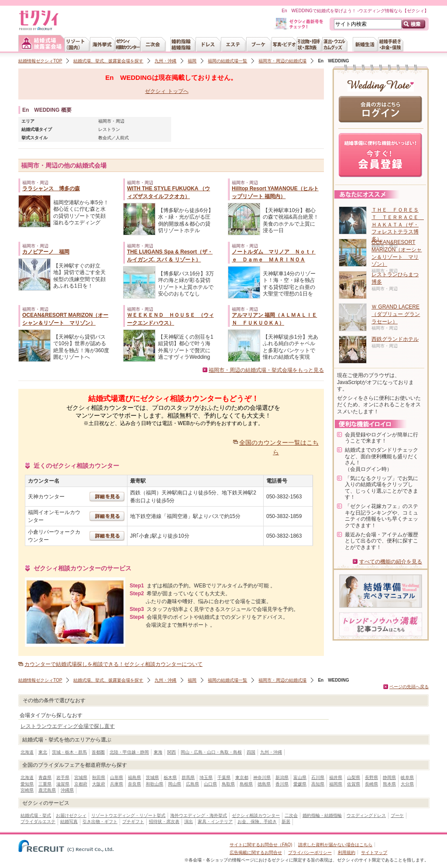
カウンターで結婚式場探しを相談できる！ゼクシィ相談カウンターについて (113, 664)
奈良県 (134, 784)
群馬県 (188, 777)
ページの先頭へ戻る (409, 687)
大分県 (407, 784)
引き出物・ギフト (100, 822)
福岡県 (336, 784)
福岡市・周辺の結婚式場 (282, 61)
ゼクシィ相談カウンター (256, 815)
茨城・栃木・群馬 (69, 752)
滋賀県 (63, 784)
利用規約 (347, 853)
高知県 (318, 784)
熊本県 (389, 784)
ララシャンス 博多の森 (51, 189)
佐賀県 (354, 784)
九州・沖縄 (165, 61)
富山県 (300, 777)
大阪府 (99, 784)
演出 (189, 822)
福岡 (192, 61)
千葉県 (224, 777)
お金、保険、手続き (257, 822)
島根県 (246, 784)
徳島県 (264, 784)
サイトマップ (374, 853)
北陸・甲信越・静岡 (129, 752)
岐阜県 (407, 777)
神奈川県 (262, 777)
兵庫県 (117, 784)
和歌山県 (155, 784)
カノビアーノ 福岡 (46, 252)
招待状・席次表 (164, 822)
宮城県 (81, 777)
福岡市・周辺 (111, 121)
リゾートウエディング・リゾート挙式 (128, 815)
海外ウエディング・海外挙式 (199, 815)
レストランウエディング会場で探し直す (68, 726)
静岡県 (389, 777)
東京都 (242, 777)
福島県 (134, 777)
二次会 (291, 815)
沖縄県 (67, 790)
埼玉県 (206, 777)
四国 (251, 752)
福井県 (336, 777)
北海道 (27, 752)
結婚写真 (69, 822)
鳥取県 (228, 784)
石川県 (318, 777)
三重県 (45, 784)
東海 (158, 752)
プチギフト (133, 822)
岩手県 (63, 777)
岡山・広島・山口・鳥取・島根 (211, 752)
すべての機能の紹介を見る (391, 562)
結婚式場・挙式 (36, 815)
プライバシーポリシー (310, 853)
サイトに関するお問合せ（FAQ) (261, 845)
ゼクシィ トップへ (167, 91)
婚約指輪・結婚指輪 (322, 815)
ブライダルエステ (38, 822)
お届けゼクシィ (71, 815)
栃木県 (170, 777)
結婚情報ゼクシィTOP (40, 61)
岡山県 (175, 784)
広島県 (193, 784)
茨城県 (152, 777)
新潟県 (282, 777)
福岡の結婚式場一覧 (227, 61)
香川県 (282, 784)
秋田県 (99, 777)
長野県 (371, 777)
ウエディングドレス (366, 815)
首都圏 (98, 752)
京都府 (81, 784)
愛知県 (27, 784)
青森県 (45, 777)
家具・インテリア (215, 822)
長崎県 (371, 784)
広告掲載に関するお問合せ (256, 853)
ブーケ (397, 815)
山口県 (210, 784)
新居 (286, 822)
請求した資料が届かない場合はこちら (335, 845)
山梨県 (354, 777)
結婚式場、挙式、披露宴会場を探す (108, 61)
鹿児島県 (47, 790)
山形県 (117, 777)
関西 (172, 752)
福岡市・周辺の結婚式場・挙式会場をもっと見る (266, 370)
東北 (43, 752)
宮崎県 (27, 790)
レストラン (109, 129)
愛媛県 (300, 784)
